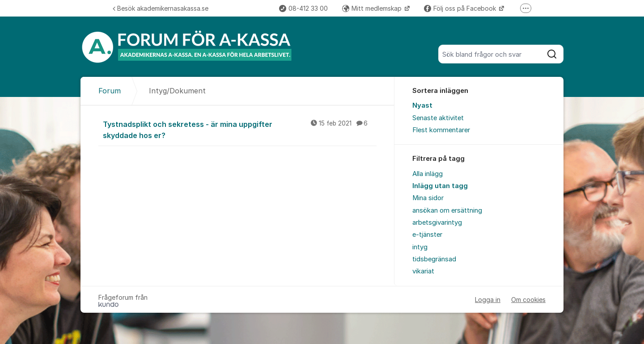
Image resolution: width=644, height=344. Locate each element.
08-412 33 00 (303, 8)
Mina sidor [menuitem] (428, 198)
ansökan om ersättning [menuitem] (447, 210)
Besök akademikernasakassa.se (161, 8)
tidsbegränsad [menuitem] (434, 259)
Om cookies (528, 300)
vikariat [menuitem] (423, 271)
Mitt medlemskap (373, 8)
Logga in (488, 300)
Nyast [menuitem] (422, 105)
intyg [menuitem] (420, 247)
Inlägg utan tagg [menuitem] (440, 186)
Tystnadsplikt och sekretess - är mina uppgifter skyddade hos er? (240, 129)
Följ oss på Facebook (461, 8)
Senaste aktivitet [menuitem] (438, 118)
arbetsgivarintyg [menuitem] (437, 222)
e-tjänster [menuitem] (427, 235)
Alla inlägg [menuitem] (428, 174)
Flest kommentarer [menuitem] (441, 130)
